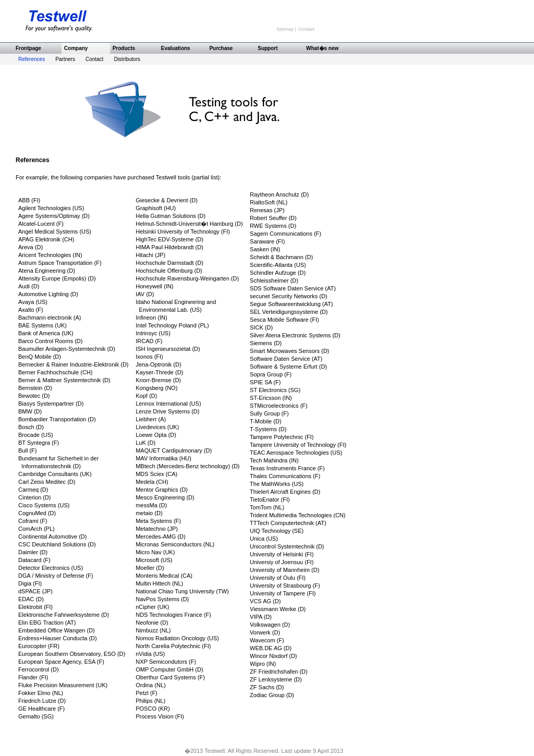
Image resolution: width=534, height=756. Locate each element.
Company (76, 48)
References (32, 59)
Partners (65, 59)
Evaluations (176, 48)
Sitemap (286, 29)
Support (268, 48)
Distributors (127, 59)
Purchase (221, 48)
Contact (306, 29)
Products (124, 48)
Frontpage (28, 48)
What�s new (322, 48)
